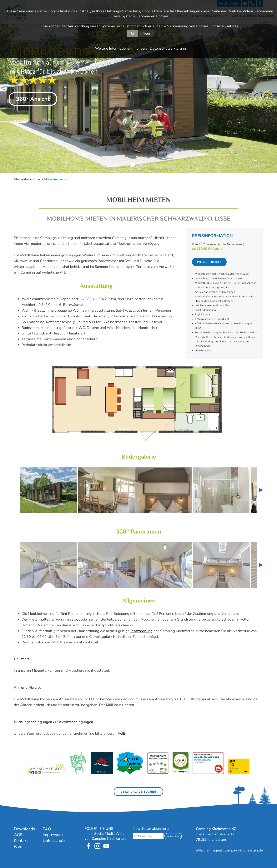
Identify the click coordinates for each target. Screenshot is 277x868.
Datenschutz (54, 841)
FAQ (47, 829)
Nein (146, 33)
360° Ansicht (33, 99)
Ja (132, 33)
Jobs (18, 846)
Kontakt (21, 841)
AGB (121, 734)
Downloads (24, 829)
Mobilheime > (55, 179)
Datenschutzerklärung (168, 48)
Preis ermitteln (209, 262)
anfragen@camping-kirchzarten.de (235, 850)
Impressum (53, 835)
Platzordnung (141, 631)
